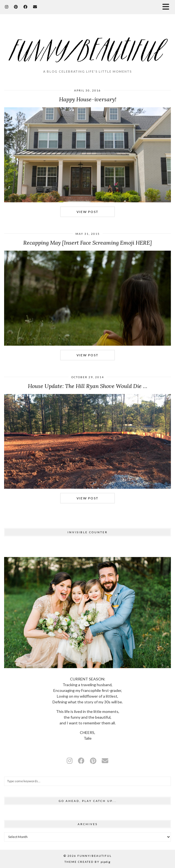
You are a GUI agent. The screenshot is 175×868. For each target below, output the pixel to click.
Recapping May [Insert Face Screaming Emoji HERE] (87, 243)
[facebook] (81, 761)
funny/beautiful (94, 856)
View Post (87, 212)
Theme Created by (87, 862)
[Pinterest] (16, 7)
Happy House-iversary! (88, 99)
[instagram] (70, 761)
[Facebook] (26, 7)
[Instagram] (7, 7)
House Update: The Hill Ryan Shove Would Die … (87, 386)
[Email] (35, 7)
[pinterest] (93, 761)
